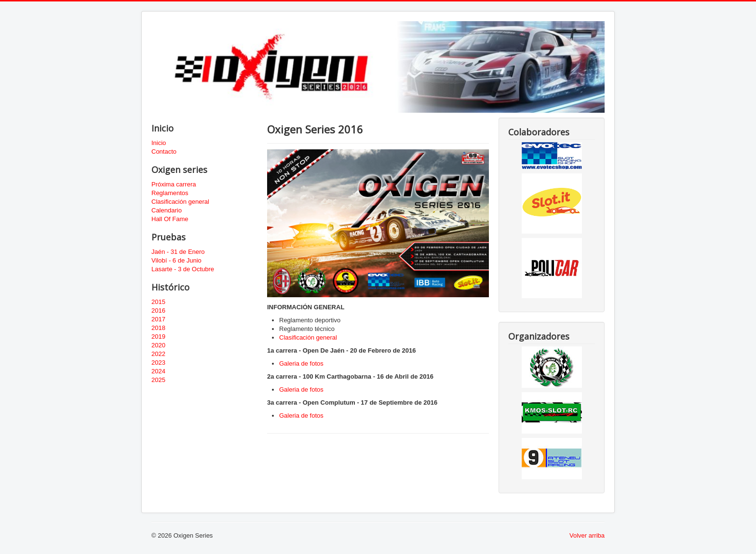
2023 (158, 363)
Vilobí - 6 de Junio (176, 260)
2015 (158, 302)
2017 (158, 319)
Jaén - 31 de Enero (178, 252)
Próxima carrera (174, 184)
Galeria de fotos (301, 363)
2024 (158, 371)
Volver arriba (587, 535)
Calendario (167, 210)
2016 (158, 310)
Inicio (159, 143)
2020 (158, 345)
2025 (158, 380)
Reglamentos (170, 193)
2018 (158, 328)
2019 (158, 336)
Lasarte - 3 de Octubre (183, 269)
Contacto (164, 152)
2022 (158, 354)
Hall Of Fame (170, 219)
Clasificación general (180, 202)
